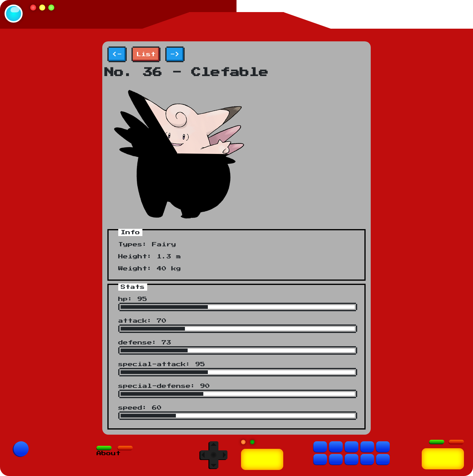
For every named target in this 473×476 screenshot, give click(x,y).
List (146, 54)
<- (117, 54)
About (109, 453)
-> (175, 54)
